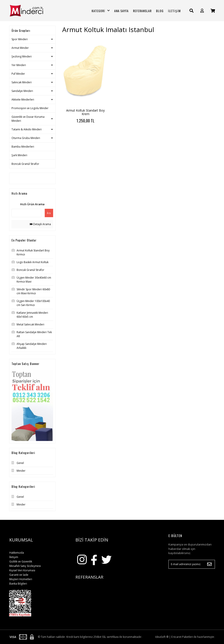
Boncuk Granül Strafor (25, 164)
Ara (49, 213)
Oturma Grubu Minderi (26, 138)
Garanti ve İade (19, 575)
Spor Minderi (20, 39)
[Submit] (209, 564)
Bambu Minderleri (23, 147)
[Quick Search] (26, 213)
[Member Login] (202, 11)
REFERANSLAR (142, 11)
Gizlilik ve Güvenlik (21, 561)
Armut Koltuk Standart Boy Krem (85, 112)
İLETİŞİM (174, 11)
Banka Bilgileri (18, 584)
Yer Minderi (19, 65)
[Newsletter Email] (192, 564)
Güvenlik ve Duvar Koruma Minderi (28, 119)
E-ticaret (176, 637)
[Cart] (213, 11)
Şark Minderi (19, 155)
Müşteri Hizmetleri (21, 579)
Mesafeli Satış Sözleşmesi (25, 566)
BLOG (160, 11)
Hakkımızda (17, 553)
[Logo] (32, 11)
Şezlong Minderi (22, 56)
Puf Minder (18, 74)
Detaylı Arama (40, 224)
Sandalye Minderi (22, 91)
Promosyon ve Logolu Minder (30, 108)
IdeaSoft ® (162, 637)
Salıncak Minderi (22, 82)
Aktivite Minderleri (23, 100)
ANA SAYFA (121, 11)
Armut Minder (20, 48)
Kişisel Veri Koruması (22, 570)
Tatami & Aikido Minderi (27, 129)
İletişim (14, 557)
